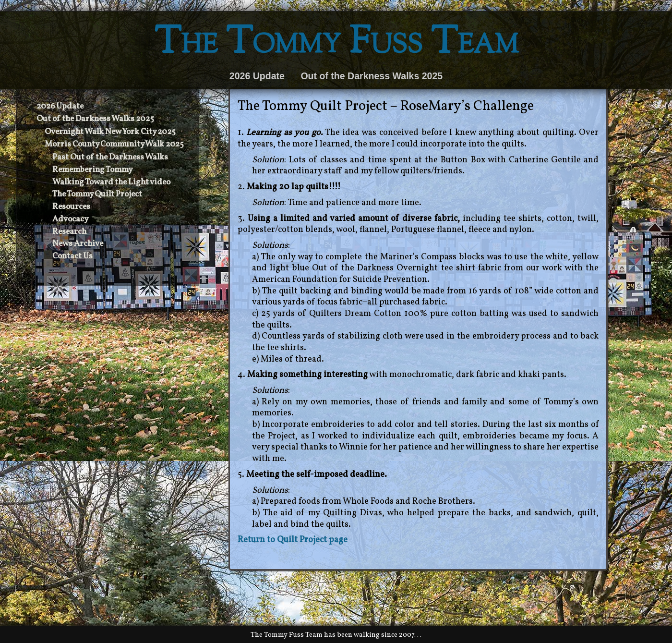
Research (69, 232)
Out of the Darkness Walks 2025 (372, 76)
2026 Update (257, 76)
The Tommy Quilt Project (97, 194)
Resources (71, 207)
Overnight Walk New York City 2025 (110, 132)
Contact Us (72, 256)
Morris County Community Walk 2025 (114, 145)
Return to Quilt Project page (293, 540)
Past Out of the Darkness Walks (110, 158)
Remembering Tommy (92, 170)
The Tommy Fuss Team (336, 44)
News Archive (78, 244)
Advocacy (70, 219)
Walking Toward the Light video (111, 182)
